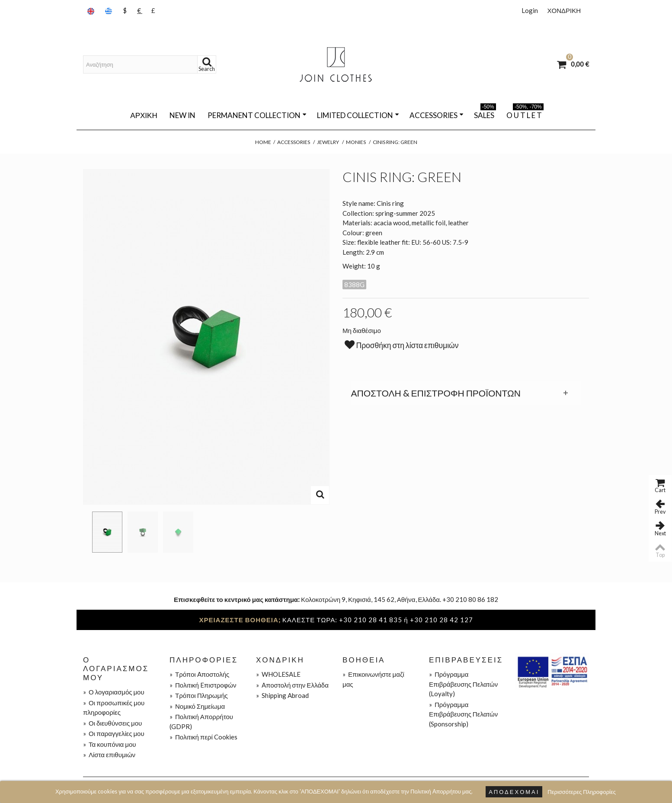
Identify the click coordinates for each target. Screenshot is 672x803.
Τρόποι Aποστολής (199, 674)
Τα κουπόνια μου (109, 744)
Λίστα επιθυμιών (109, 755)
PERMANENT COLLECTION (257, 115)
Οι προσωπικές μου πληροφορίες (114, 708)
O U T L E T (525, 114)
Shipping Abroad (282, 695)
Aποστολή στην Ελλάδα (292, 685)
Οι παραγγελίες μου (114, 733)
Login (530, 10)
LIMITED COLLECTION (358, 115)
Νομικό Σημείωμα (197, 706)
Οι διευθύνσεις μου (112, 723)
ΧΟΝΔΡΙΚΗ (564, 10)
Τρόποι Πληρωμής (199, 695)
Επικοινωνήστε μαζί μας (373, 679)
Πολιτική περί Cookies (203, 737)
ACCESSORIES (437, 115)
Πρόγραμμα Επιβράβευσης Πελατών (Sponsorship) (463, 714)
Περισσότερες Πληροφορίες (582, 792)
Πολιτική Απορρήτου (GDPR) (201, 721)
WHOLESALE (278, 674)
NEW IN (182, 115)
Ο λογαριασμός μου (114, 692)
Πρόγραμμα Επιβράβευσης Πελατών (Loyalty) (463, 684)
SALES (485, 114)
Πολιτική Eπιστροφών (203, 685)
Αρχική (144, 115)
